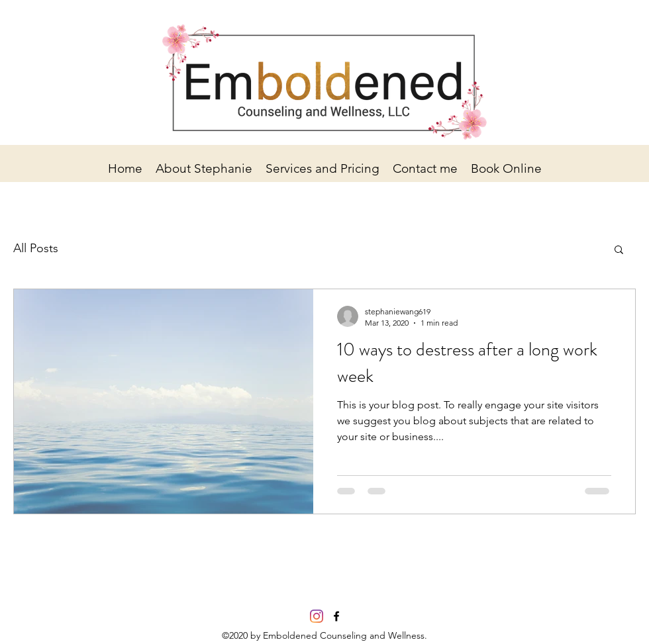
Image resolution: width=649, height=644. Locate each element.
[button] (619, 251)
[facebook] (336, 616)
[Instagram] (317, 616)
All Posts (36, 248)
